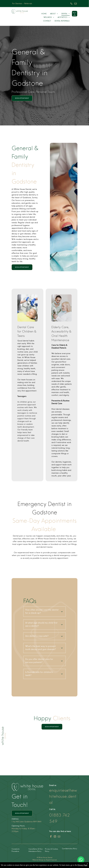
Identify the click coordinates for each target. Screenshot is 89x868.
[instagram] (55, 837)
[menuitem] (44, 14)
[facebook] (51, 837)
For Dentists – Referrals (22, 4)
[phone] (72, 4)
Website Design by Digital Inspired (45, 860)
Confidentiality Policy (70, 849)
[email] (76, 4)
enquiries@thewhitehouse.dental (63, 796)
